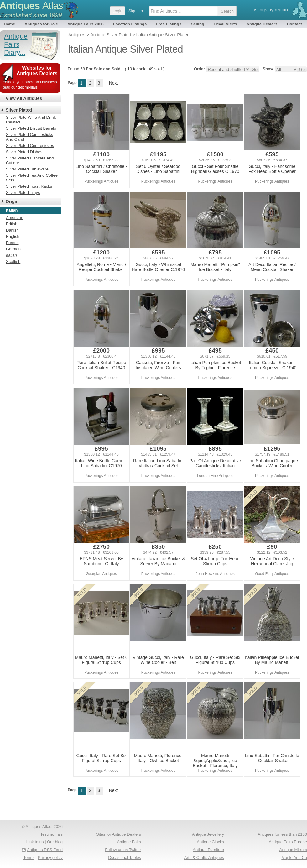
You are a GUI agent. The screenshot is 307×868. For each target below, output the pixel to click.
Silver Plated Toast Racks (29, 186)
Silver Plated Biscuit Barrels (31, 128)
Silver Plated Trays (23, 193)
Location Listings (130, 24)
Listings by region (270, 10)
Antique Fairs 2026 (86, 24)
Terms (29, 858)
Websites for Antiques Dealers (37, 71)
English (13, 236)
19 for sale (137, 69)
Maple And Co (294, 858)
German (13, 249)
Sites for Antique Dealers (119, 834)
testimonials (28, 87)
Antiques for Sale (41, 24)
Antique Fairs (129, 842)
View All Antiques (24, 98)
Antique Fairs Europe (288, 842)
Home (9, 24)
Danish (12, 230)
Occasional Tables (125, 858)
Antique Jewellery (208, 834)
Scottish (13, 261)
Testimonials (51, 834)
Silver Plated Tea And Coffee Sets (32, 178)
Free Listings (169, 24)
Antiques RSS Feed (45, 850)
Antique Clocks (210, 842)
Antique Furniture (208, 850)
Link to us (35, 842)
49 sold (155, 69)
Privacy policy (50, 858)
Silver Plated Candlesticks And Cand (29, 137)
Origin (12, 201)
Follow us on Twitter (123, 850)
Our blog (55, 842)
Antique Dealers (262, 24)
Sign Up (136, 11)
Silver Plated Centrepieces (30, 146)
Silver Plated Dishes (24, 152)
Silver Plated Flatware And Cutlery (30, 160)
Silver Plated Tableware (27, 169)
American (15, 218)
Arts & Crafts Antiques (204, 858)
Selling (198, 24)
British (12, 224)
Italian (11, 255)
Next (114, 83)
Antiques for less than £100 (282, 834)
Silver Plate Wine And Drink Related (31, 120)
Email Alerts (225, 24)
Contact (294, 24)
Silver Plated (19, 110)
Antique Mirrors (293, 850)
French (12, 243)
